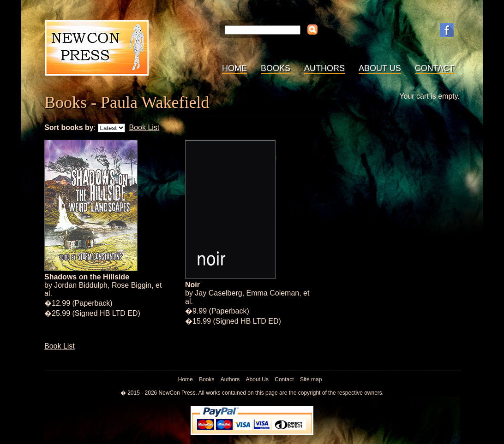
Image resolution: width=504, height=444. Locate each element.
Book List (144, 127)
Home (234, 68)
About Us (380, 68)
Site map (311, 379)
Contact (435, 68)
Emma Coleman (273, 293)
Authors (324, 68)
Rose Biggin (132, 285)
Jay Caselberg (218, 293)
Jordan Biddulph (81, 285)
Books (276, 68)
